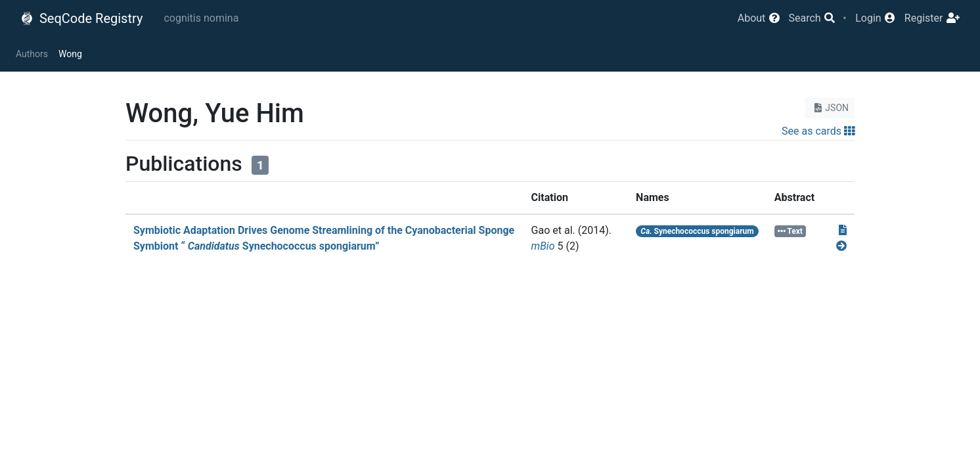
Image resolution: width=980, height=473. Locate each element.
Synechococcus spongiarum (697, 231)
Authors (32, 54)
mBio (543, 246)
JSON (830, 108)
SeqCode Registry (81, 18)
